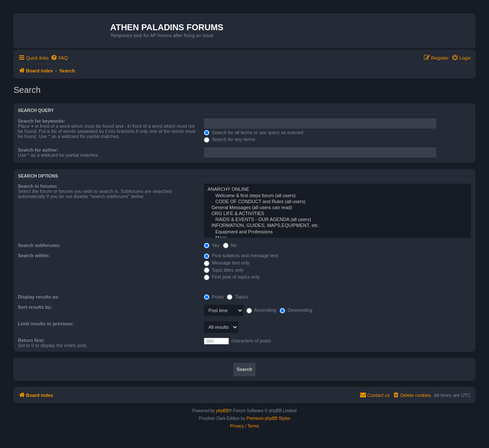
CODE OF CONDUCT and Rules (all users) (337, 202)
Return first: (31, 340)
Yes (212, 245)
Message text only (227, 263)
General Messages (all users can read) (337, 208)
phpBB (223, 411)
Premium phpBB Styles (268, 418)
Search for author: (38, 150)
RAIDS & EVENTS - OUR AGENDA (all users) (337, 220)
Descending (296, 310)
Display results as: (39, 297)
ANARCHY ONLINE (337, 190)
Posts (214, 297)
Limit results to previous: (46, 324)
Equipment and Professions (337, 232)
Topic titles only (224, 270)
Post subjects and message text (241, 256)
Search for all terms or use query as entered (254, 132)
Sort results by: (35, 307)
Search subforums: (39, 245)
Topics (237, 297)
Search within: (34, 256)
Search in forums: (38, 186)
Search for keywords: (42, 121)
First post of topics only (232, 277)
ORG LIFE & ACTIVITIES (337, 214)
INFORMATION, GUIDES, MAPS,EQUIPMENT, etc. (337, 226)
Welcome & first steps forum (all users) (337, 196)
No (230, 245)
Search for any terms (230, 139)
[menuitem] (59, 58)
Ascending (261, 310)
